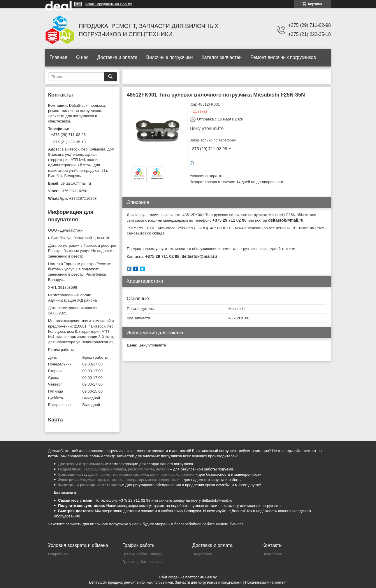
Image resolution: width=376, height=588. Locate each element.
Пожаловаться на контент (266, 582)
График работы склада (143, 554)
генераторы (136, 480)
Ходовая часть (72, 474)
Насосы (89, 469)
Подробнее (58, 554)
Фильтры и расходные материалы (91, 485)
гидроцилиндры (112, 469)
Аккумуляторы (92, 480)
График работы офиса (142, 562)
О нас (82, 57)
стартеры (115, 480)
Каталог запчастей (222, 57)
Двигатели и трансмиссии (82, 464)
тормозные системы (130, 474)
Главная (58, 57)
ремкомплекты (141, 469)
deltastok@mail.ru (76, 183)
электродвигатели (164, 480)
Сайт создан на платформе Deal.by (188, 577)
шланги (162, 469)
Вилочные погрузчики (170, 57)
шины (106, 474)
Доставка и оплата (117, 57)
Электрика (68, 480)
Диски (93, 474)
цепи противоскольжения (172, 474)
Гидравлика (69, 469)
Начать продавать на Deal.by (108, 4)
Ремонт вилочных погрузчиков (283, 57)
